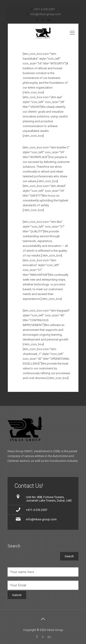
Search (14, 546)
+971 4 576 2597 (44, 9)
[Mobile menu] (72, 33)
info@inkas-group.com (45, 14)
